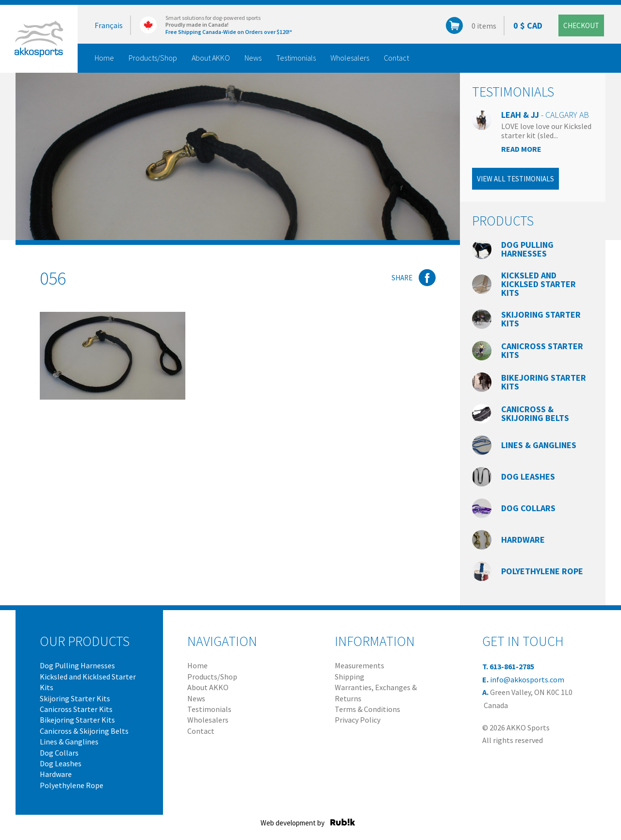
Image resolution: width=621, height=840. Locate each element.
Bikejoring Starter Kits (544, 382)
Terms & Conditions (368, 709)
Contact (396, 58)
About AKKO (211, 58)
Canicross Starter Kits (542, 350)
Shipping (350, 677)
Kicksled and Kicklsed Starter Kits (539, 284)
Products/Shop (153, 58)
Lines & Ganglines (539, 445)
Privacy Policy (358, 720)
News (253, 58)
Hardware (523, 540)
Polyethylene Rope (542, 571)
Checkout (581, 25)
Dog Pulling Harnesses (527, 249)
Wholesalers (350, 58)
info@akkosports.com (527, 679)
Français (109, 25)
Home (104, 58)
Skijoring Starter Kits (541, 319)
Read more (521, 149)
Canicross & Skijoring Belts (535, 413)
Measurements (360, 665)
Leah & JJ (545, 115)
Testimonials (296, 58)
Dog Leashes (528, 477)
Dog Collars (528, 508)
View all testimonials (515, 179)
